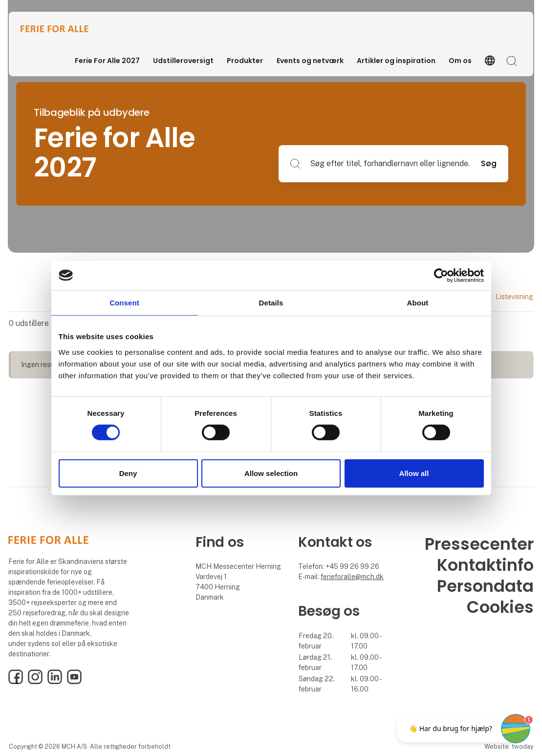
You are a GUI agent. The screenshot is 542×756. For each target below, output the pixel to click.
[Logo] (60, 29)
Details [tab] (271, 302)
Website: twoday (509, 746)
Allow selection (271, 473)
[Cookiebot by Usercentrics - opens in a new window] (441, 275)
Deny (128, 473)
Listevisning (504, 297)
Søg (489, 163)
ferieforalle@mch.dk (352, 577)
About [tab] (418, 302)
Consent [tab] (124, 302)
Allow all (414, 473)
